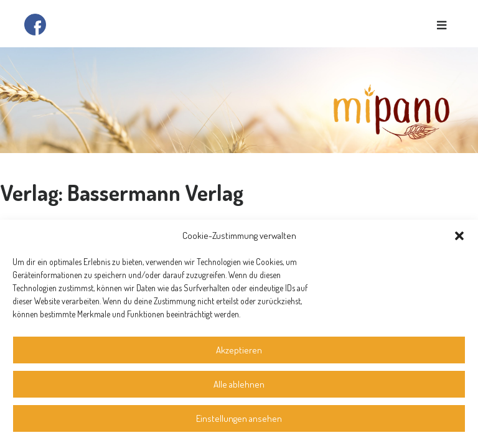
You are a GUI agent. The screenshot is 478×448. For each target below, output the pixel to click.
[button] (459, 236)
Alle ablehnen (239, 384)
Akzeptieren (239, 350)
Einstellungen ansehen (239, 418)
